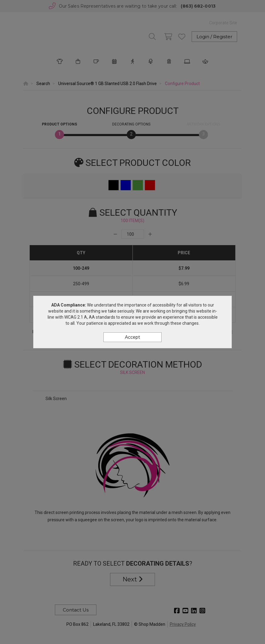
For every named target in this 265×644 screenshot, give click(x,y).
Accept (132, 337)
